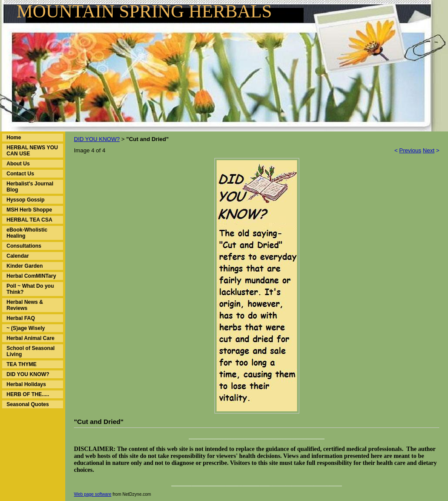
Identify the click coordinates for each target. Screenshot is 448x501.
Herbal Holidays (26, 384)
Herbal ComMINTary (31, 276)
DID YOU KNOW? (28, 374)
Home (14, 138)
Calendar (18, 256)
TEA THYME (22, 364)
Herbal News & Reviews (25, 305)
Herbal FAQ (21, 318)
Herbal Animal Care (30, 338)
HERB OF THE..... (28, 394)
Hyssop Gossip (25, 200)
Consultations (24, 246)
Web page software (93, 494)
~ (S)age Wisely (26, 328)
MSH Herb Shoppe (29, 210)
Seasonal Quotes (28, 404)
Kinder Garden (25, 266)
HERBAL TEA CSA (29, 220)
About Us (18, 164)
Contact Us (20, 174)
